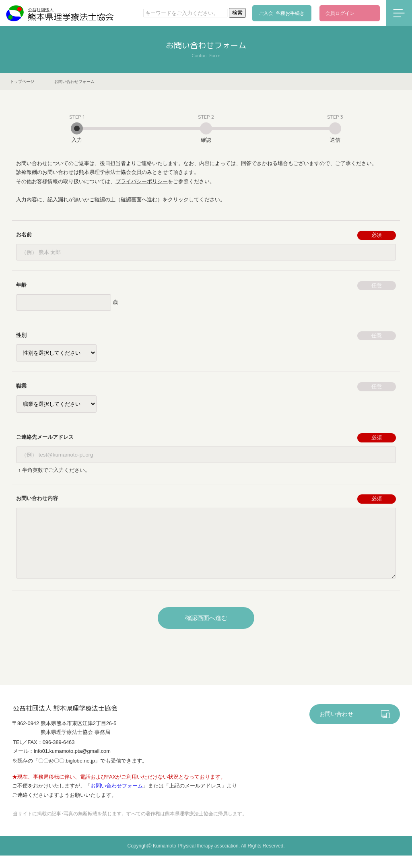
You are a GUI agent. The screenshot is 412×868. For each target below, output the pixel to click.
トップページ (22, 82)
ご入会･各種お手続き (283, 13)
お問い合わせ (336, 726)
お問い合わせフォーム (117, 799)
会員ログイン (340, 13)
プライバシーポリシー (142, 181)
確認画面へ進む (206, 630)
